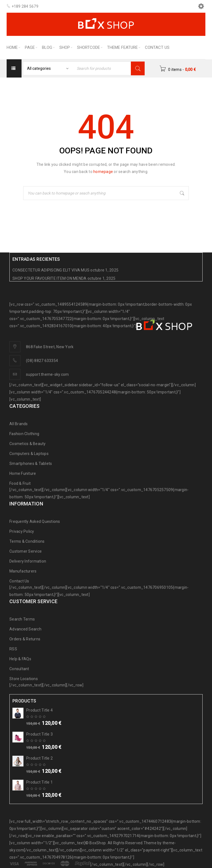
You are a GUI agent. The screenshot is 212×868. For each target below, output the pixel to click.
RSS (13, 649)
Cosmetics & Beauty (28, 444)
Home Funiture (23, 473)
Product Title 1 (39, 782)
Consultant (19, 669)
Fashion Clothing (24, 434)
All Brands (19, 424)
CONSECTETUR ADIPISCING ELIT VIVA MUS (51, 270)
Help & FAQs (20, 659)
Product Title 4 (39, 710)
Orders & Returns (25, 639)
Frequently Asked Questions (35, 521)
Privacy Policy (22, 531)
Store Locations (24, 679)
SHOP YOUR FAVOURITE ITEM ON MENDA (49, 278)
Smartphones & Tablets (31, 464)
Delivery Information (28, 561)
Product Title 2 (39, 758)
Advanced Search (25, 629)
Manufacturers (23, 571)
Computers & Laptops (29, 454)
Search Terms (22, 619)
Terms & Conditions (27, 541)
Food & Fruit (20, 483)
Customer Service (26, 551)
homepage (103, 172)
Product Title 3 (39, 734)
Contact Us (19, 581)
